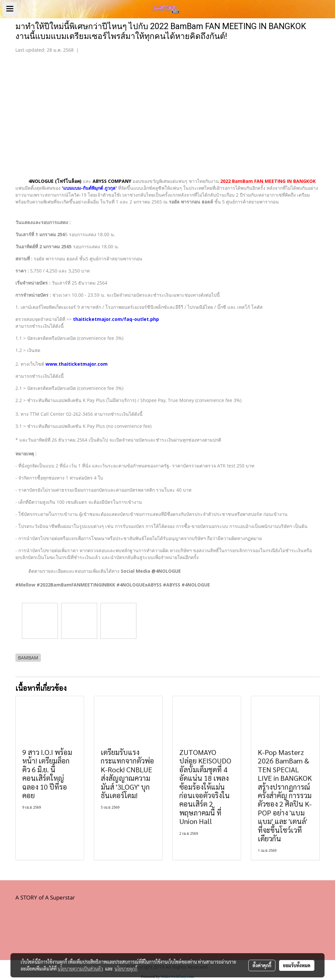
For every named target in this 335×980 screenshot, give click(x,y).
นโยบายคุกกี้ (126, 969)
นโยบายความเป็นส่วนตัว (80, 969)
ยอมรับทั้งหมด (297, 965)
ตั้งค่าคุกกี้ (262, 965)
